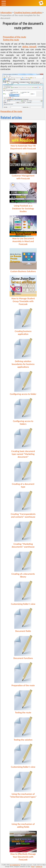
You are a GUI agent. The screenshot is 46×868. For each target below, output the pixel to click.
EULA (33, 867)
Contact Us (39, 867)
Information (6, 12)
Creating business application (28, 12)
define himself (29, 47)
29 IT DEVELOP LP (15, 865)
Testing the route (11, 40)
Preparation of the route (15, 37)
